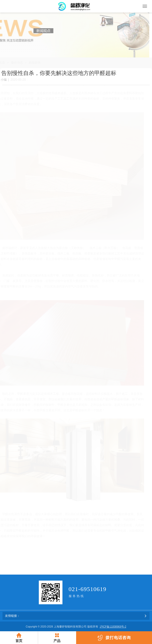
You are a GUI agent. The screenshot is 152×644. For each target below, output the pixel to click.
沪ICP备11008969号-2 (113, 627)
